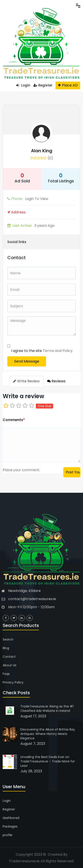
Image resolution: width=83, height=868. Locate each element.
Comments (14, 420)
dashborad (11, 818)
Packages (10, 826)
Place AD (68, 85)
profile (8, 835)
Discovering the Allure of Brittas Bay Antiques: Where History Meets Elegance (48, 734)
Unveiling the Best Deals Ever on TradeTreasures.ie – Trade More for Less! (48, 761)
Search (8, 639)
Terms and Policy (58, 351)
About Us (10, 665)
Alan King (42, 151)
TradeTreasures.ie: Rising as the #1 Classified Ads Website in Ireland (47, 709)
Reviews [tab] (56, 381)
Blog (6, 648)
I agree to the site (42, 351)
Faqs (6, 674)
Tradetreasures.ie (24, 861)
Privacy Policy (13, 682)
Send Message (27, 361)
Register (43, 85)
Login (23, 85)
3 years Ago (31, 226)
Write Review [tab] (26, 381)
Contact (9, 657)
